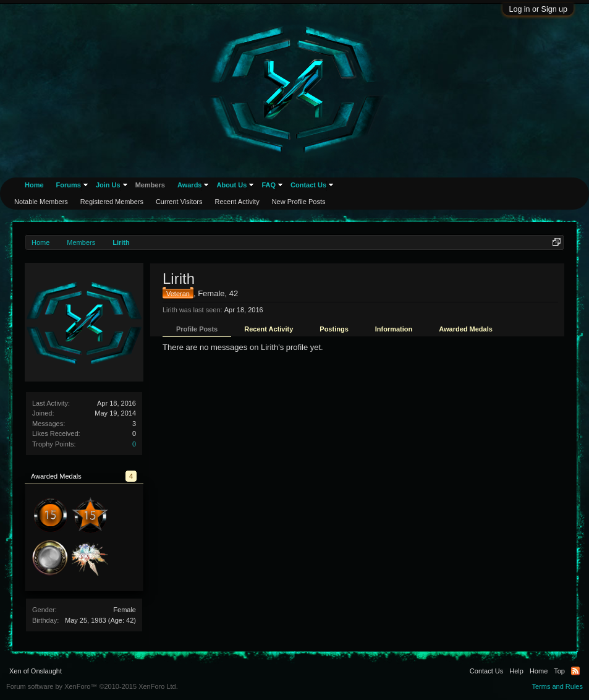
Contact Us (308, 185)
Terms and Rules (557, 686)
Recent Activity (269, 329)
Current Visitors (179, 202)
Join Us (108, 185)
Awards (190, 185)
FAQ (269, 185)
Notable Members (41, 202)
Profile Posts (197, 329)
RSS (575, 671)
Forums (69, 185)
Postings (334, 329)
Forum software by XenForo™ (92, 686)
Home (34, 185)
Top (559, 671)
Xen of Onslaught (36, 671)
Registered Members (112, 202)
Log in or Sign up (538, 9)
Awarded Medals (466, 329)
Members (150, 185)
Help (516, 671)
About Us (231, 185)
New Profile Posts (299, 202)
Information (394, 329)
